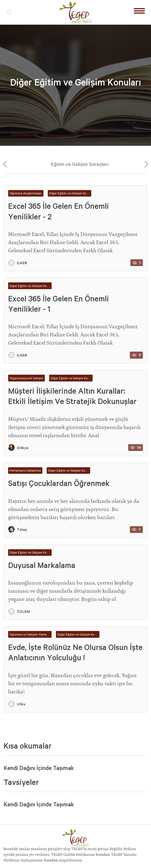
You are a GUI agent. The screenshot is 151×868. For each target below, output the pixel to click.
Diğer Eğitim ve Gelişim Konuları (70, 193)
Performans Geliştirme (25, 470)
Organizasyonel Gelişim (26, 378)
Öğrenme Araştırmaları (26, 193)
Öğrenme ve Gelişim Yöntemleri (31, 634)
